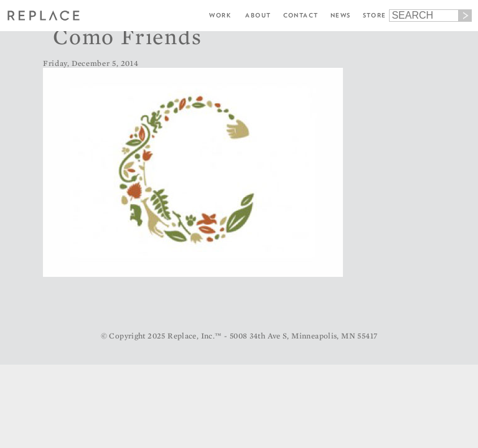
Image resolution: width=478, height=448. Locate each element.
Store (375, 15)
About (258, 15)
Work (220, 15)
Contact (301, 15)
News (341, 15)
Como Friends (128, 36)
